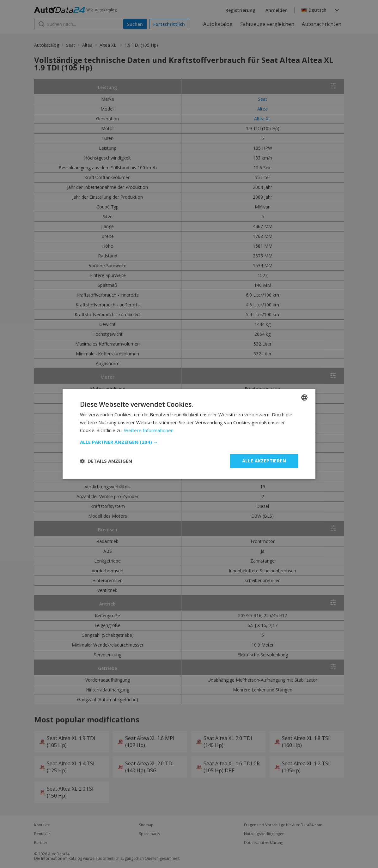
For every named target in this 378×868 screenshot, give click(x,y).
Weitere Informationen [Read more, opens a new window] (149, 430)
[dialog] (189, 434)
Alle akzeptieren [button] (264, 461)
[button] (189, 442)
